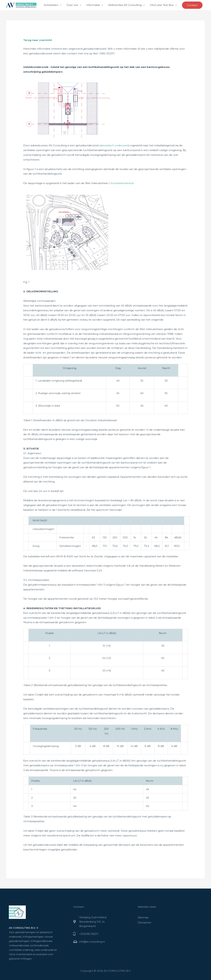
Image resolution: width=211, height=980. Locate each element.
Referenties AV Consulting (125, 5)
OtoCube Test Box (162, 5)
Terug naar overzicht (38, 40)
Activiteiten (51, 5)
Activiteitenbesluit (122, 183)
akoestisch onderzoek (115, 145)
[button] (192, 5)
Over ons (72, 5)
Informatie (93, 5)
